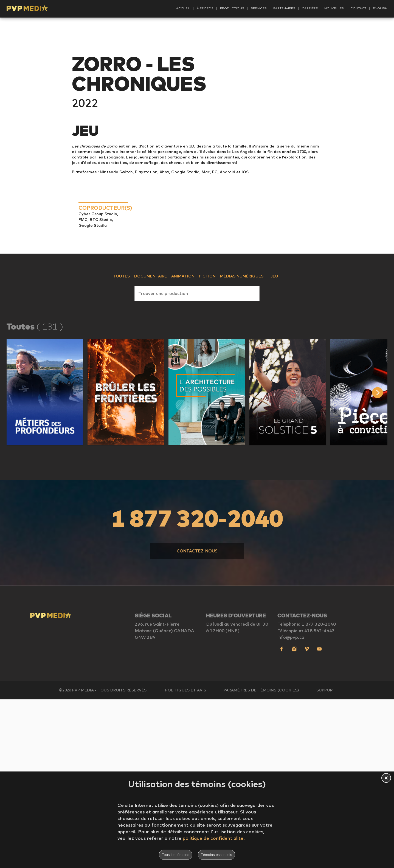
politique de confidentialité (213, 838)
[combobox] (197, 461)
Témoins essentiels (216, 855)
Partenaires (284, 8)
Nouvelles (334, 8)
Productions (232, 8)
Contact (358, 8)
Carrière (310, 8)
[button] (45, 561)
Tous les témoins (175, 855)
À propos (205, 8)
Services (259, 8)
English (380, 8)
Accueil (183, 8)
